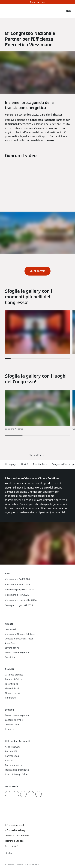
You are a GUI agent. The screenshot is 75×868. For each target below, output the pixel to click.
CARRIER (35, 865)
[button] (38, 455)
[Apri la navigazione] (69, 11)
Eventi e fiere (40, 464)
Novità (25, 464)
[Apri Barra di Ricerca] (62, 11)
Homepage (11, 464)
